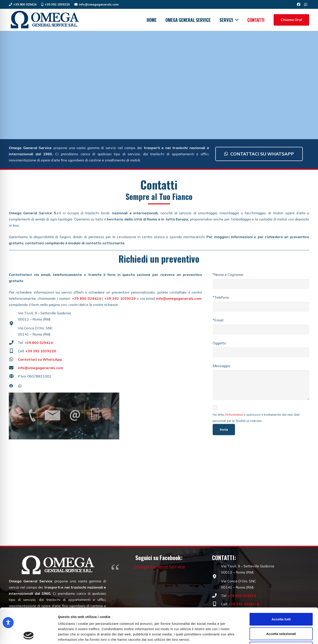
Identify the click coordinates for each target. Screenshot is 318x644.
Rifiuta (281, 615)
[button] (236, 20)
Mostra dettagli (232, 635)
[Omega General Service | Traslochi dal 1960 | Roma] (44, 20)
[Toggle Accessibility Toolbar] (8, 623)
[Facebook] (299, 4)
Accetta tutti (281, 586)
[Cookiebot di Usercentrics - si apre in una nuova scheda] (29, 635)
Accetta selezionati (281, 601)
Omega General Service (159, 567)
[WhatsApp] (306, 4)
